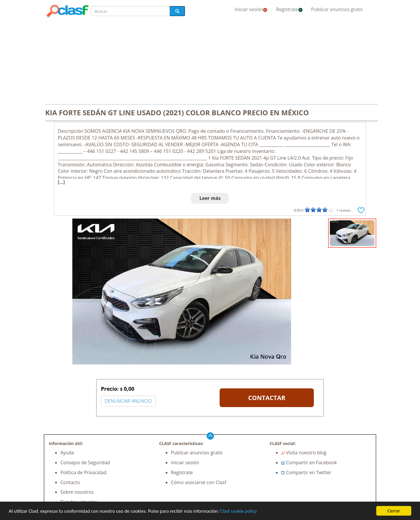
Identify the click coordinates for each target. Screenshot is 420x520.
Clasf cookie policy (238, 511)
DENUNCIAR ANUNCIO (128, 401)
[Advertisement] (210, 62)
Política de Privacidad (83, 472)
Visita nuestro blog (304, 453)
